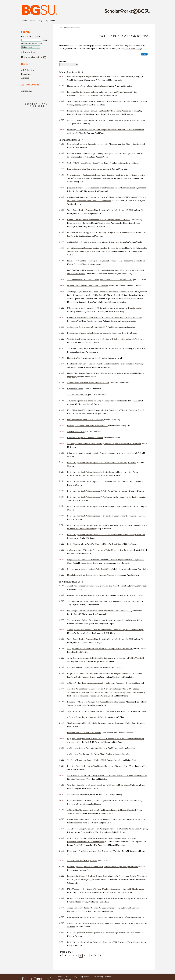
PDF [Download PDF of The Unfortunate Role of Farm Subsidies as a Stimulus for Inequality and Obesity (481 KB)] (62, 620)
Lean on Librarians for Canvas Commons (84, 169)
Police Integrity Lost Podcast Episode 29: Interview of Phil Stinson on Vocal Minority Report (107, 942)
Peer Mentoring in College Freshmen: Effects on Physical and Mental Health (100, 76)
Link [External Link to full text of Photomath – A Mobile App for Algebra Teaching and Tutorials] (63, 851)
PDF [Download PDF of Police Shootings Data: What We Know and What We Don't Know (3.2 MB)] (62, 544)
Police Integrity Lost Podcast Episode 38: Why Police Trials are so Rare (98, 491)
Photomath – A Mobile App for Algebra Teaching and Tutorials (94, 851)
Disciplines (26, 74)
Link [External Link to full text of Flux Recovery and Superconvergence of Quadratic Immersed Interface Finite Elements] (63, 261)
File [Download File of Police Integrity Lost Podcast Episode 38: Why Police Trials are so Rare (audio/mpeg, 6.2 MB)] (62, 491)
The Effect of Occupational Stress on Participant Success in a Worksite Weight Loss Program (107, 829)
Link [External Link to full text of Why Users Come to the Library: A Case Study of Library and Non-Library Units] (63, 785)
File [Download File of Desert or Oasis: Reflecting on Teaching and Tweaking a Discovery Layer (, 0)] (62, 766)
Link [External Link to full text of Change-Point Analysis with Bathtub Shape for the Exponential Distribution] (63, 648)
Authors (25, 78)
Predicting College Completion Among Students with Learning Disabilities (99, 111)
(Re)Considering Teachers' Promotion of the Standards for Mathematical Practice (102, 188)
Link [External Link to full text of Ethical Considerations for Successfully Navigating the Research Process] (63, 219)
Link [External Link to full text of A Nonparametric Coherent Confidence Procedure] (63, 667)
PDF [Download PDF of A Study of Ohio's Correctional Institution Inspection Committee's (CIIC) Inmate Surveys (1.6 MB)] (62, 629)
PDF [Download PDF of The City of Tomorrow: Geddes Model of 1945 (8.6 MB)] (62, 760)
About (68, 977)
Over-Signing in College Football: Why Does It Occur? (90, 569)
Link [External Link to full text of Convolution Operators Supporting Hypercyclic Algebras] (63, 144)
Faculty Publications (72, 28)
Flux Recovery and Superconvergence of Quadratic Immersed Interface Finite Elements (105, 261)
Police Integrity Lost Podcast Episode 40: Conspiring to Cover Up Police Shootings (103, 506)
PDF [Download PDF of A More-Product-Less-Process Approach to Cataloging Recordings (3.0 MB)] (62, 683)
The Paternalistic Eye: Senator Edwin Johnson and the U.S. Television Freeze (100, 280)
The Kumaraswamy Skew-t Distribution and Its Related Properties (96, 348)
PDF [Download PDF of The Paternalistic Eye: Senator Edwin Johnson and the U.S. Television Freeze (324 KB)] (62, 279)
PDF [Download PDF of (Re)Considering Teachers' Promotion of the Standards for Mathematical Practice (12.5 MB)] (62, 188)
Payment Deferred (75, 389)
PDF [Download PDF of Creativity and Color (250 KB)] (62, 431)
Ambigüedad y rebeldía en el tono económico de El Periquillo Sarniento (98, 242)
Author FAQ (27, 91)
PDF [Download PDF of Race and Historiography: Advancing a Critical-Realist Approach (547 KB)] (62, 917)
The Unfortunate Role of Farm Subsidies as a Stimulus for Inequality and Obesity (101, 620)
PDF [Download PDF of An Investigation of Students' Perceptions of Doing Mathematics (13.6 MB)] (62, 550)
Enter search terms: (30, 37)
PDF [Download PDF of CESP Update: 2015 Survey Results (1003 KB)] (62, 860)
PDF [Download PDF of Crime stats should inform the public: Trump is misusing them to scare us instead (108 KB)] (62, 453)
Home (61, 28)
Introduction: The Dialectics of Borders (84, 733)
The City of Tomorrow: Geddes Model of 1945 (87, 760)
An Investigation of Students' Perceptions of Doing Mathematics (95, 550)
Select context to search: (33, 43)
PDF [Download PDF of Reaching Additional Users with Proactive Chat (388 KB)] (62, 425)
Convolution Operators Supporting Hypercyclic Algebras (92, 144)
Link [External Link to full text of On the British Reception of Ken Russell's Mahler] (63, 382)
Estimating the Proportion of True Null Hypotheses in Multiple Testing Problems (102, 867)
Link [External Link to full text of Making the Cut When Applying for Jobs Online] (63, 358)
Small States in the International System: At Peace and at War (94, 711)
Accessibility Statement (103, 977)
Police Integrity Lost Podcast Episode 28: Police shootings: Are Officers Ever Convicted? (105, 933)
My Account (85, 977)
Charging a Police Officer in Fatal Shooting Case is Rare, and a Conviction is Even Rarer (104, 444)
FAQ (76, 977)
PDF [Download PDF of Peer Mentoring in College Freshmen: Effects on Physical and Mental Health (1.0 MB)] (62, 76)
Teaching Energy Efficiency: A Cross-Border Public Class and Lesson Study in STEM (103, 292)
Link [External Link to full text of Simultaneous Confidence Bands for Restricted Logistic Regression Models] (63, 723)
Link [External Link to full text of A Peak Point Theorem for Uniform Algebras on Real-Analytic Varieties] (63, 586)
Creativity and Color (76, 432)
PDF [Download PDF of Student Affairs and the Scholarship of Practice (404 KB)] (62, 285)
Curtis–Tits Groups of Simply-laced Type (85, 163)
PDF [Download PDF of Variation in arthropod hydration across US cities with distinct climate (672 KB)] (62, 339)
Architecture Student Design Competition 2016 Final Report (93, 748)
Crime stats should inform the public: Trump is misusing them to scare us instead (102, 453)
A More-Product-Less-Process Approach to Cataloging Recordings (96, 683)
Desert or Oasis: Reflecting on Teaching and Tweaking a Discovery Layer (98, 766)
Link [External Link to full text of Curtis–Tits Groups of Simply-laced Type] (63, 163)
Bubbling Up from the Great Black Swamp (85, 420)
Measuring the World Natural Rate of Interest (87, 86)
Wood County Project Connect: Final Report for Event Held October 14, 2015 (100, 639)
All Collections (28, 70)
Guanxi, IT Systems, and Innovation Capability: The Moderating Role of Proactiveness (104, 120)
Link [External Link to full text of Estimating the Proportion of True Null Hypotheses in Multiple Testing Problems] (63, 866)
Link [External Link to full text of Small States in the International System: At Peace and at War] (63, 711)
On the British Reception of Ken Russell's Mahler (88, 383)
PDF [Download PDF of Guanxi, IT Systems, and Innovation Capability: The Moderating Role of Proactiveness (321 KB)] (62, 120)
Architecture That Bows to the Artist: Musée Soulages (91, 754)
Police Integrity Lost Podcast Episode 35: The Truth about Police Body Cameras (102, 462)
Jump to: (63, 62)
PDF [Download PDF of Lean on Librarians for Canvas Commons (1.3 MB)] (62, 169)
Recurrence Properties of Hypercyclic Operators (88, 595)
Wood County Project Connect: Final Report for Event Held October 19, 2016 (100, 210)
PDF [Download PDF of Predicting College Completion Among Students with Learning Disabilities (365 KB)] (62, 111)
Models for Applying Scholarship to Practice (87, 575)
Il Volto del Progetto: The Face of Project (85, 438)
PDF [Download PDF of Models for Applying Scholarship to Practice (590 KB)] (62, 575)
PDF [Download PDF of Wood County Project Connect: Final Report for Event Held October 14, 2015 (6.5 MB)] (62, 639)
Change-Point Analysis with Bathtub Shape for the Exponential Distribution (100, 648)
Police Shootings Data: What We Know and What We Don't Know (95, 544)
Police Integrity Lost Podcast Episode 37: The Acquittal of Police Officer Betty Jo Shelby (105, 481)
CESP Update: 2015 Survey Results (82, 860)
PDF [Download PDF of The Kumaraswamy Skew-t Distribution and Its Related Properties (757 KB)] (62, 348)
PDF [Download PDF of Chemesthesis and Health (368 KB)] (62, 794)
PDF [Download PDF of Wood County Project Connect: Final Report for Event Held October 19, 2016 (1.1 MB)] (62, 210)
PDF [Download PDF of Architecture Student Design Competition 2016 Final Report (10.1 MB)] (62, 748)
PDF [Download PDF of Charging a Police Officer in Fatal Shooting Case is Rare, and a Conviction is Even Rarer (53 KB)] (62, 443)
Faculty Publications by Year (124, 36)
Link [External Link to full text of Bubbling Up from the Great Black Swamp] (63, 419)
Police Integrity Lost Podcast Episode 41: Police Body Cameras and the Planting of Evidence (107, 516)
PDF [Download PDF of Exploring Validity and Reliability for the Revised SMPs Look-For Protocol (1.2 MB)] (62, 610)
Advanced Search (29, 52)
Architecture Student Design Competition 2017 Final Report (93, 327)
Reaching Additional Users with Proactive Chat (87, 425)
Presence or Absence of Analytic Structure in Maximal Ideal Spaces (96, 702)
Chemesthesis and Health (78, 794)
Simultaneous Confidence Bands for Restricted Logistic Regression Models (99, 723)
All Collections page (133, 48)
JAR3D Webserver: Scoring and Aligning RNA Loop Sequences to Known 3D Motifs (102, 889)
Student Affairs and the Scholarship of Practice (88, 286)
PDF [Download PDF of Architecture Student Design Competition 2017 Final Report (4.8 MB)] (62, 327)
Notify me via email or (34, 57)
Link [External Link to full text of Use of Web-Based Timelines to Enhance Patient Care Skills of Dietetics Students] (63, 410)
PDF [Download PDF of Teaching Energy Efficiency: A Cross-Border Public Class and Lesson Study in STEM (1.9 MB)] (62, 291)
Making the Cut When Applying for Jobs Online (87, 358)
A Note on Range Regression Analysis (83, 717)
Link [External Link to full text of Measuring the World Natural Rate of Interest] (63, 86)
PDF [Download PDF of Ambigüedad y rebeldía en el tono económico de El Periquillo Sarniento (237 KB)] (62, 242)
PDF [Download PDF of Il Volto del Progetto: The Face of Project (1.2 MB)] (62, 437)
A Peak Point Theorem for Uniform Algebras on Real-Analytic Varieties (98, 586)
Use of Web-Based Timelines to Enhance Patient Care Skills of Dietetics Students (102, 410)
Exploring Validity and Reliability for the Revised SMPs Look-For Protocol (99, 611)
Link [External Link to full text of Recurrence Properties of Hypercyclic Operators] (63, 595)
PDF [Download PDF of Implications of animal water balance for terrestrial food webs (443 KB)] (62, 333)
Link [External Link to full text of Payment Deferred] (63, 388)
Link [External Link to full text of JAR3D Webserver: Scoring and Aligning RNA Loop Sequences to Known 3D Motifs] (63, 889)
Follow (144, 54)
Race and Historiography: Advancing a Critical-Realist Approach (95, 917)
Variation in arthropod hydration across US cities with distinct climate (97, 339)
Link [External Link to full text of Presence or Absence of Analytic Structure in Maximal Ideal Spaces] (63, 702)
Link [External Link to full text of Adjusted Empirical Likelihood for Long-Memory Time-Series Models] (63, 400)
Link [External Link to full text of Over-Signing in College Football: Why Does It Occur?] (63, 569)
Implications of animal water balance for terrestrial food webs (94, 333)
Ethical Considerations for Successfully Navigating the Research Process (99, 219)
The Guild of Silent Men (77, 395)
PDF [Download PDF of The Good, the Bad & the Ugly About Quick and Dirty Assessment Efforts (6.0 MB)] (62, 601)
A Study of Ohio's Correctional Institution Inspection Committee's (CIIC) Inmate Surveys (105, 630)
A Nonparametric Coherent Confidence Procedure (89, 667)
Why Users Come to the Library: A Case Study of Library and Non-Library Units (101, 785)
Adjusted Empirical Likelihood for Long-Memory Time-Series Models (97, 401)
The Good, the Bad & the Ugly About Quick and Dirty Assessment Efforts (99, 601)
